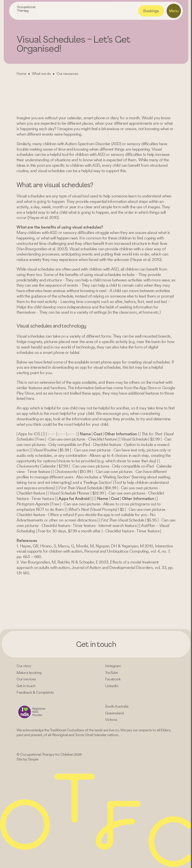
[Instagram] (113, 666)
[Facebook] (113, 679)
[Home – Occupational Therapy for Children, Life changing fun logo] (27, 11)
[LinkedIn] (112, 686)
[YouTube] (111, 673)
